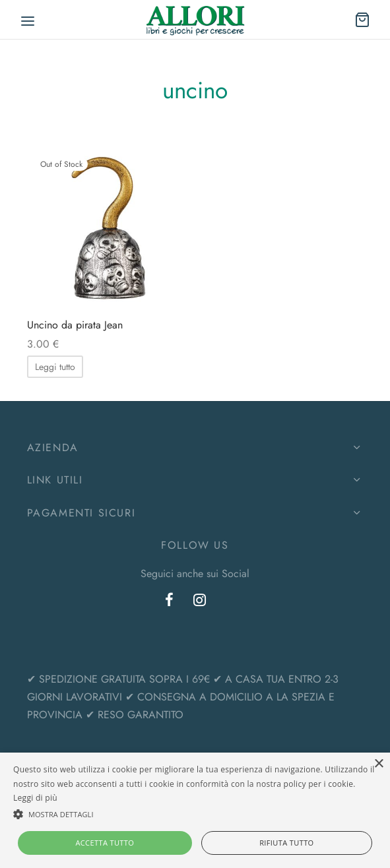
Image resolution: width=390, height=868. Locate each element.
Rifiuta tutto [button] (286, 843)
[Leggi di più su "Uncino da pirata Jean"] (55, 367)
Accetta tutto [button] (105, 843)
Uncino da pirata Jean (75, 325)
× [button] (378, 764)
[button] (195, 814)
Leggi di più (35, 798)
